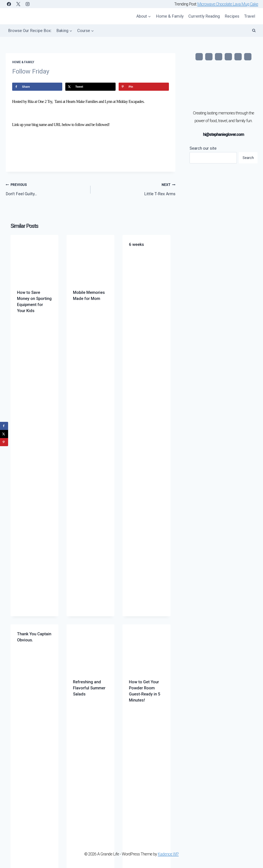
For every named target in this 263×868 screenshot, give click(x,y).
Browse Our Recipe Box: (30, 31)
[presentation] (34, 259)
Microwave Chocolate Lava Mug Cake (228, 4)
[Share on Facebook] (37, 87)
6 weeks (136, 244)
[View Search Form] (254, 31)
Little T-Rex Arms (135, 189)
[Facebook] (9, 4)
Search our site (203, 148)
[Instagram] (28, 4)
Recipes (232, 16)
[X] (18, 4)
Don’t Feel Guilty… (46, 189)
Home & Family (170, 16)
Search (248, 158)
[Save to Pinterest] (144, 87)
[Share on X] (90, 87)
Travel (250, 16)
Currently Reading (204, 16)
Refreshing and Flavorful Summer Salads (89, 688)
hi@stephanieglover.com (223, 134)
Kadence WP (168, 854)
